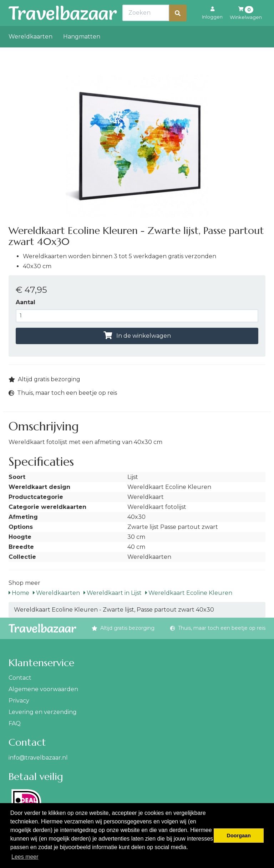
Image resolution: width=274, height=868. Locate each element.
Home (19, 593)
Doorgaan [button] (239, 836)
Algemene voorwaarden (43, 689)
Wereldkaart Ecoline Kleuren (189, 593)
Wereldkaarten (31, 52)
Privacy (19, 701)
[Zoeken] (178, 29)
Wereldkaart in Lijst (113, 593)
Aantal (26, 302)
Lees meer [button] (25, 857)
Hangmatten (82, 52)
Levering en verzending (43, 712)
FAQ (15, 723)
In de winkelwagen (137, 336)
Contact (20, 678)
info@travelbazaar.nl (38, 758)
